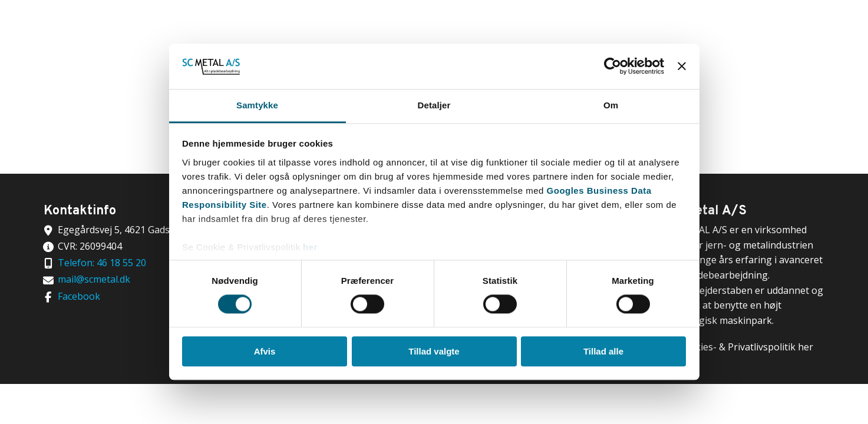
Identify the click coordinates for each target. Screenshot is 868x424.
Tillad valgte (434, 351)
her (310, 247)
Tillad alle (603, 351)
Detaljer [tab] (434, 105)
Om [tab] (611, 105)
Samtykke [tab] (257, 105)
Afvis (265, 351)
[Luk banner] (682, 67)
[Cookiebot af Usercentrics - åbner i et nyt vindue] (613, 67)
